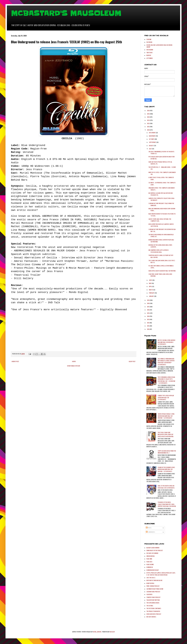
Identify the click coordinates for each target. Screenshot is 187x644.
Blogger (112, 632)
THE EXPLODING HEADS (153, 603)
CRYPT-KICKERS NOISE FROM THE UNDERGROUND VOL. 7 (167, 452)
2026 (148, 111)
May (150, 283)
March (151, 290)
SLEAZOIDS (149, 594)
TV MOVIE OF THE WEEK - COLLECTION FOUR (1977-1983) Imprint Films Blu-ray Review (167, 504)
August (151, 146)
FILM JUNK (149, 559)
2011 (148, 326)
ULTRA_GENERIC (97, 632)
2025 (148, 114)
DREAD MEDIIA (150, 556)
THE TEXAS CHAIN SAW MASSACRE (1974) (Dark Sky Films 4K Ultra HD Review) (166, 434)
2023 (148, 120)
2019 (148, 300)
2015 (148, 313)
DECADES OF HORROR (152, 553)
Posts (149, 528)
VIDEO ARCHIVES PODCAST (154, 614)
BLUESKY (149, 55)
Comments (150, 532)
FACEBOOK (149, 42)
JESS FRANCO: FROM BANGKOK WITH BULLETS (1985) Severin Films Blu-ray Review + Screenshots (166, 362)
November (152, 136)
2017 (148, 307)
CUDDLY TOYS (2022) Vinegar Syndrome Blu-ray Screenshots (166, 398)
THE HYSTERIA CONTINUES (154, 608)
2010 (148, 329)
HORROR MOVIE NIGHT (153, 570)
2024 (148, 117)
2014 (148, 316)
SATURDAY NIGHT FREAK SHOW (155, 589)
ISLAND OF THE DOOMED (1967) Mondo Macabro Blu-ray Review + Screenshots (166, 469)
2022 (148, 123)
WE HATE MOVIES (151, 617)
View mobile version (74, 366)
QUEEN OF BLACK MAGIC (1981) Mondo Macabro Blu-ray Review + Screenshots (166, 416)
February (152, 293)
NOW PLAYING (150, 583)
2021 (148, 127)
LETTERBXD (150, 58)
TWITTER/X (149, 53)
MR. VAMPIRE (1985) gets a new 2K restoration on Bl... (158, 251)
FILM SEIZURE (150, 564)
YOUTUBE (149, 39)
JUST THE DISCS (151, 578)
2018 (148, 303)
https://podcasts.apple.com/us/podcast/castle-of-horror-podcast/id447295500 (161, 574)
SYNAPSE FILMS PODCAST (153, 597)
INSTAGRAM (150, 50)
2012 (148, 323)
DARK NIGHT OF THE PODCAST (155, 550)
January (151, 296)
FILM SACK (149, 562)
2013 (148, 319)
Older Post (132, 361)
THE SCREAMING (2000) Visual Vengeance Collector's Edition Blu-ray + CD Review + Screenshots (166, 380)
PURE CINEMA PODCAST (153, 586)
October (152, 139)
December (152, 133)
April (150, 286)
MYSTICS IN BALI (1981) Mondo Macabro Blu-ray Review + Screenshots (166, 342)
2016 (148, 310)
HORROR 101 (150, 567)
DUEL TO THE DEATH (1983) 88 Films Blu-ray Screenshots (166, 487)
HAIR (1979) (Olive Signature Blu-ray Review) (162, 271)
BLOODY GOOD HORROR (153, 548)
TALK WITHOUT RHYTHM (153, 600)
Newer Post (15, 361)
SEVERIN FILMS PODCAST (153, 592)
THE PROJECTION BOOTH (153, 611)
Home (74, 361)
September (153, 142)
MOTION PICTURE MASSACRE (154, 580)
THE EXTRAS (150, 606)
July (150, 149)
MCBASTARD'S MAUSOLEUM (66, 13)
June (151, 280)
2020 (148, 130)
